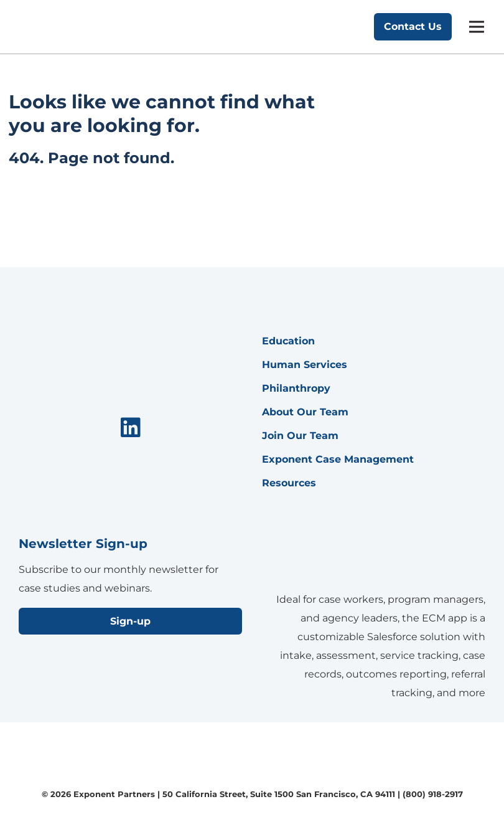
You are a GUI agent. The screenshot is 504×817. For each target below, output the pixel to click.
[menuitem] (131, 428)
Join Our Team (300, 436)
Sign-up (130, 621)
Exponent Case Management (338, 459)
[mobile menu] (477, 27)
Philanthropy (296, 388)
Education (288, 341)
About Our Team (305, 412)
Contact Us (413, 26)
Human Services (305, 365)
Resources (289, 483)
